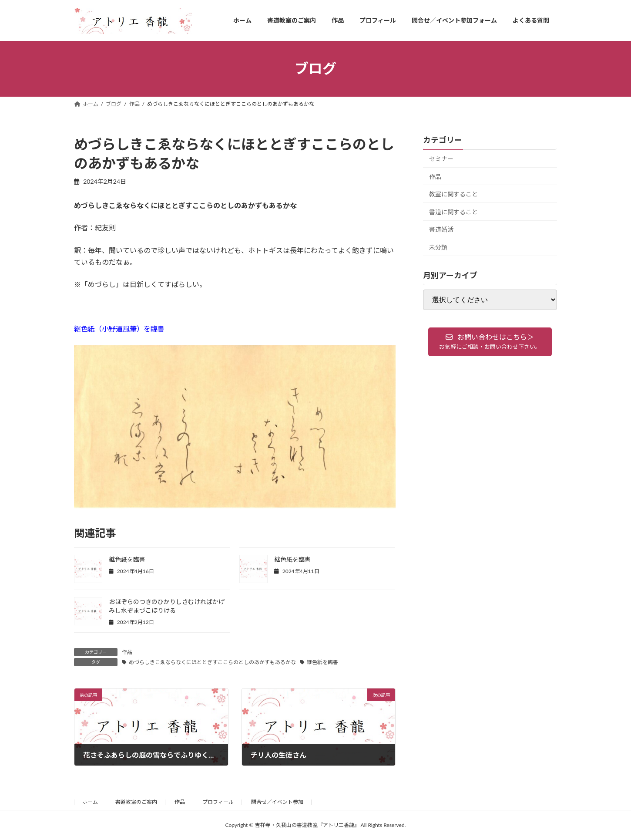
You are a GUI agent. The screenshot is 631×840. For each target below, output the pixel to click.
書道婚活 (441, 229)
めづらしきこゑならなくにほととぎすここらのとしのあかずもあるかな (212, 662)
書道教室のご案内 (136, 802)
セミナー (441, 159)
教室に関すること (453, 194)
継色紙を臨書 (127, 559)
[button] (490, 342)
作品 (127, 652)
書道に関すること (453, 211)
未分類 (438, 247)
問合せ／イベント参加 (277, 802)
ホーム (90, 802)
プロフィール (218, 802)
